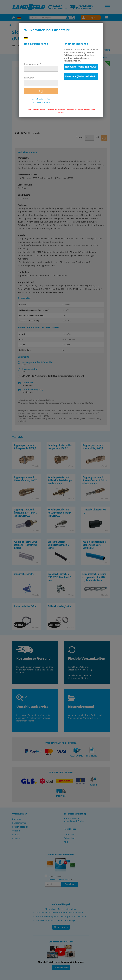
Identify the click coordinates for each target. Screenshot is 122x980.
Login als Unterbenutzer (41, 99)
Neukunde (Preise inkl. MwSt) (81, 76)
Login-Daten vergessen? (41, 102)
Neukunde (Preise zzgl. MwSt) (81, 67)
